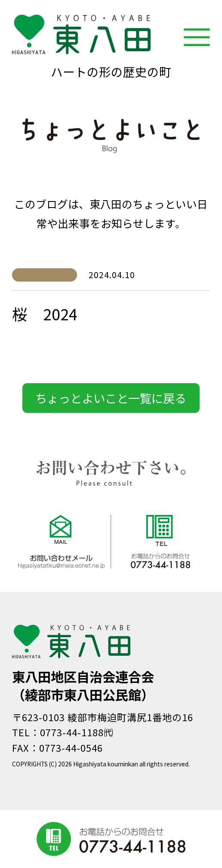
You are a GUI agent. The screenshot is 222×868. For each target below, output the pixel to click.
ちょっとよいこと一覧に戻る (111, 398)
